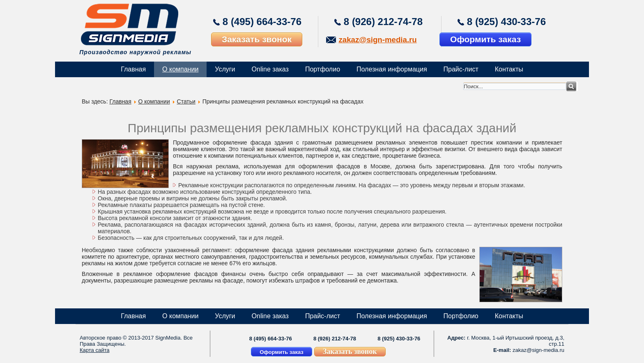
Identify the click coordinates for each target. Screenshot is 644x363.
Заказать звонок (257, 39)
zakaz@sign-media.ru (377, 40)
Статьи (186, 101)
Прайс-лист (461, 69)
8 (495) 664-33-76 (262, 22)
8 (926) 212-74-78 (383, 22)
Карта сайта (94, 350)
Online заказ (270, 69)
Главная (133, 69)
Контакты (509, 69)
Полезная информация (392, 69)
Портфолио (323, 69)
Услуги (225, 69)
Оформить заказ (485, 39)
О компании (180, 69)
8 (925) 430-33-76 (506, 22)
